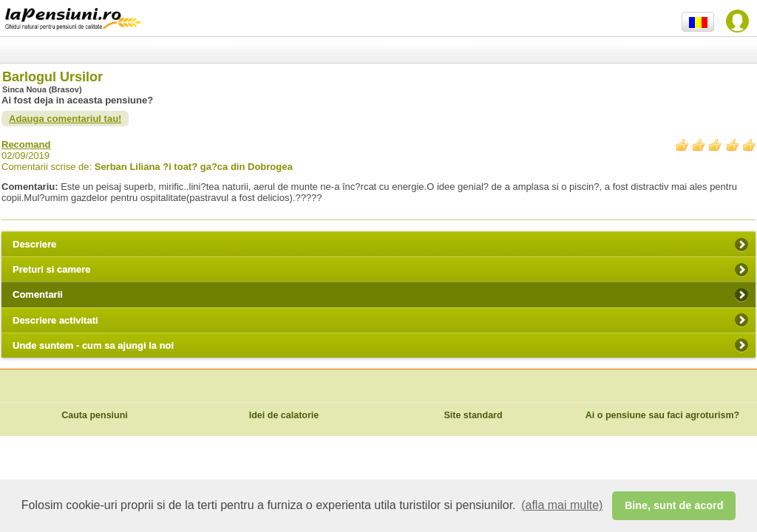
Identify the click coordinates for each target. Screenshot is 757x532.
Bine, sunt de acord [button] (674, 505)
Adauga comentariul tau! (65, 119)
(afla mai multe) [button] (562, 505)
